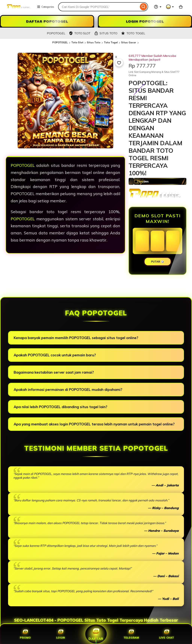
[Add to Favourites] (119, 63)
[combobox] (99, 7)
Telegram (131, 634)
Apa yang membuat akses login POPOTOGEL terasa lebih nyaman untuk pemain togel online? (94, 424)
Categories (46, 7)
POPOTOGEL (60, 42)
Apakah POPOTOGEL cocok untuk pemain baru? (55, 355)
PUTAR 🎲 (158, 262)
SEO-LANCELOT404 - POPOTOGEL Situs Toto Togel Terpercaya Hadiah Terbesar (96, 620)
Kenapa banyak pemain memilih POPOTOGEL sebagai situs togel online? (76, 338)
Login (61, 634)
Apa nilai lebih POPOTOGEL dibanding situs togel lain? (60, 407)
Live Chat (167, 634)
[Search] (144, 7)
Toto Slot (77, 42)
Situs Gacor (129, 42)
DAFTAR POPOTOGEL (47, 21)
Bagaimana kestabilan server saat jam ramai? (54, 372)
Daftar (96, 634)
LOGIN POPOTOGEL (145, 21)
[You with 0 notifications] (170, 7)
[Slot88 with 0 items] (181, 7)
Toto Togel (111, 42)
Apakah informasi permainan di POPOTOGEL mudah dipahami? (68, 390)
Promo (25, 634)
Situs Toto (94, 42)
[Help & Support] (158, 7)
